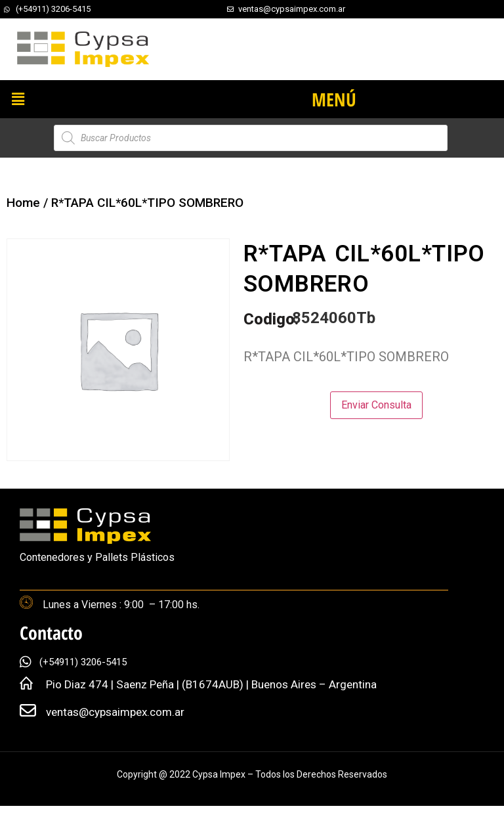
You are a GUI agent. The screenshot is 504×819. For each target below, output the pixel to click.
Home (23, 203)
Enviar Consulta (376, 405)
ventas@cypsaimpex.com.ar (115, 712)
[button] (18, 99)
